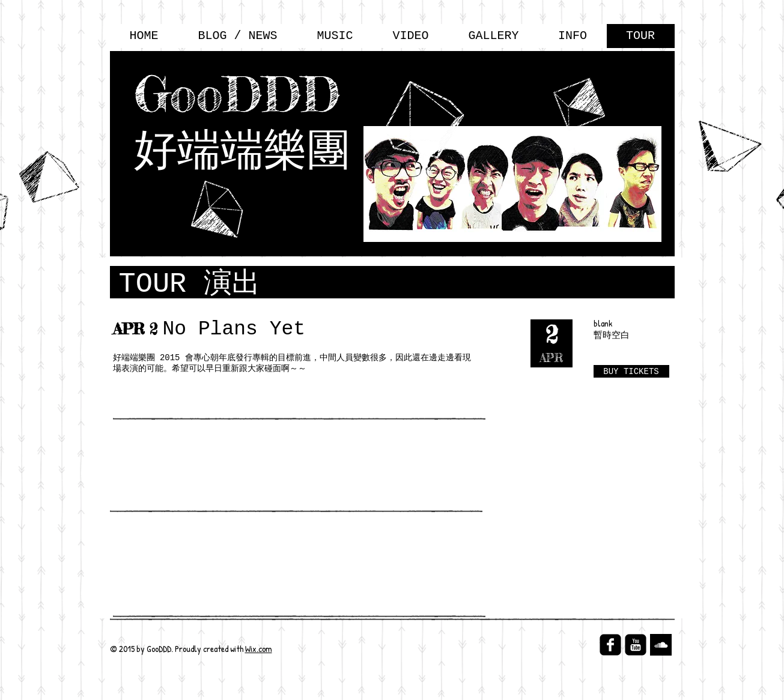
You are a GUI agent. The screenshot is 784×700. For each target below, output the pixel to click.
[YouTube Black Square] (636, 645)
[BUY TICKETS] (631, 371)
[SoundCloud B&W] (661, 645)
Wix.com (259, 649)
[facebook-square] (610, 645)
